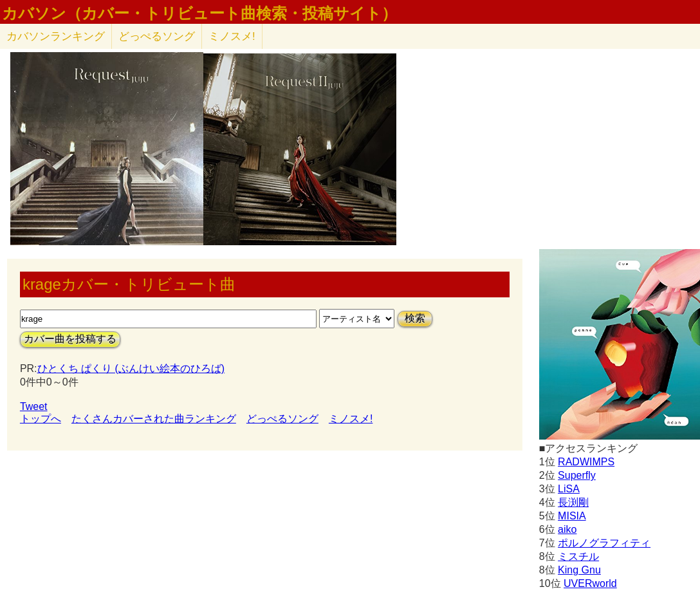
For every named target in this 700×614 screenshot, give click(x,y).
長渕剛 (573, 502)
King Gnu (579, 570)
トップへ (41, 419)
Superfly (577, 475)
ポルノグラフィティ (604, 543)
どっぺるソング (157, 36)
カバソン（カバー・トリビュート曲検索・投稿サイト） (199, 14)
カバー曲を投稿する (70, 339)
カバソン (56, 36)
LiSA (569, 489)
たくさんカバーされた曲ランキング (154, 419)
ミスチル (578, 556)
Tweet (34, 406)
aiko (567, 529)
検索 (415, 318)
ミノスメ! (232, 36)
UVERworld (590, 583)
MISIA (572, 516)
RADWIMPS (586, 462)
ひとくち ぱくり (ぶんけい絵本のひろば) (131, 368)
